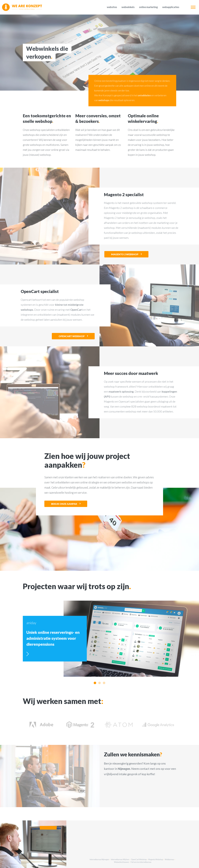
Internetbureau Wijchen (120, 859)
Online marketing (148, 7)
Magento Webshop (156, 859)
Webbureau (169, 859)
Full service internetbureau (141, 862)
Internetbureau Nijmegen (99, 859)
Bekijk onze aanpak (64, 504)
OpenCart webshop (72, 336)
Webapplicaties (171, 7)
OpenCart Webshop (139, 859)
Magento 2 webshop (125, 254)
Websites (112, 7)
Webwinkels (128, 7)
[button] (95, 683)
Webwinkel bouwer (122, 862)
